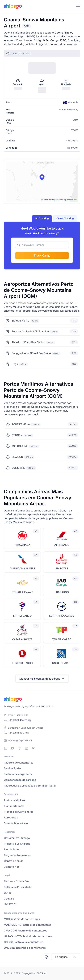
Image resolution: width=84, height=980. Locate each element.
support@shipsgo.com (20, 740)
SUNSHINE (18, 468)
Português (66, 957)
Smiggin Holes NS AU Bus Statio (31, 353)
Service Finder (13, 768)
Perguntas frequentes (17, 855)
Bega (15, 364)
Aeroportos (11, 817)
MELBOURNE (20, 446)
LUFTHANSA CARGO (62, 616)
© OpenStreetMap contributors (64, 200)
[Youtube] (34, 748)
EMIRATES (62, 568)
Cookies (9, 899)
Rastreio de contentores (19, 763)
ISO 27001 (10, 904)
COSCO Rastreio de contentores (24, 942)
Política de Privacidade (18, 887)
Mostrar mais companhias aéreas (42, 679)
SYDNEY (17, 435)
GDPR (7, 893)
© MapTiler (46, 200)
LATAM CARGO (22, 616)
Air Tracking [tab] (42, 218)
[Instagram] (27, 748)
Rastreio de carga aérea (18, 774)
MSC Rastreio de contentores (22, 919)
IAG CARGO (62, 592)
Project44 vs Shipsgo (17, 844)
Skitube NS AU (21, 321)
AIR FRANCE (62, 545)
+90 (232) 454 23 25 (19, 720)
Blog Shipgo (11, 849)
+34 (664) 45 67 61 (18, 733)
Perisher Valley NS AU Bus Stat (30, 331)
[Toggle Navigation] (78, 6)
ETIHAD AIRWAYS (22, 592)
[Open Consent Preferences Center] (47, 957)
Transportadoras (14, 806)
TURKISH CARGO (22, 663)
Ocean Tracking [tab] (65, 218)
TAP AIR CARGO (62, 639)
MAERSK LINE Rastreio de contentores (27, 925)
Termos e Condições (17, 881)
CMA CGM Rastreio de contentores (25, 931)
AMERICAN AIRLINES (22, 568)
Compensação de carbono (20, 780)
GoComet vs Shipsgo (17, 838)
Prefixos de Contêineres (19, 812)
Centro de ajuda (14, 861)
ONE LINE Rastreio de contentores (25, 948)
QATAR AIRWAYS (22, 639)
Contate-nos (12, 867)
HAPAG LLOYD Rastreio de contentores (28, 936)
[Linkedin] (5, 748)
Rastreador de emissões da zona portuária (30, 786)
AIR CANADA (22, 545)
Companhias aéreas (16, 823)
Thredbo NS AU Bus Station (28, 342)
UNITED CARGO (62, 663)
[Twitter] (13, 748)
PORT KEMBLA (21, 424)
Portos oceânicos (15, 800)
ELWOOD (17, 457)
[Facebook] (20, 748)
